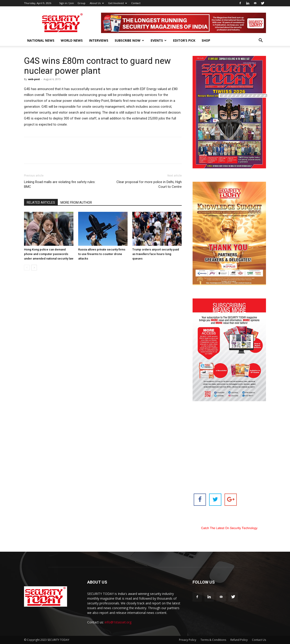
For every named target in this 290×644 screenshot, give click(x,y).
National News (41, 40)
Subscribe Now (129, 40)
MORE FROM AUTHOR (76, 203)
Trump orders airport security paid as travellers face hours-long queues (156, 254)
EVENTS (159, 40)
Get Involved (117, 3)
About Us (97, 3)
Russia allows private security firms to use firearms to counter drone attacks (102, 254)
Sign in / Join (66, 3)
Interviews (99, 40)
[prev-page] (27, 268)
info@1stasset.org (118, 622)
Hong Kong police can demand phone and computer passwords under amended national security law (49, 254)
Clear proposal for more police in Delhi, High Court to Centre (149, 184)
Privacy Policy (188, 640)
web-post (34, 79)
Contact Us (259, 640)
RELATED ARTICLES (41, 203)
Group (81, 3)
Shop (206, 40)
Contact (136, 3)
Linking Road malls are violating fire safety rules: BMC (60, 184)
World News (72, 40)
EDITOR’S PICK (184, 40)
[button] (261, 41)
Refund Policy (239, 640)
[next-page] (34, 268)
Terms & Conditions (213, 640)
